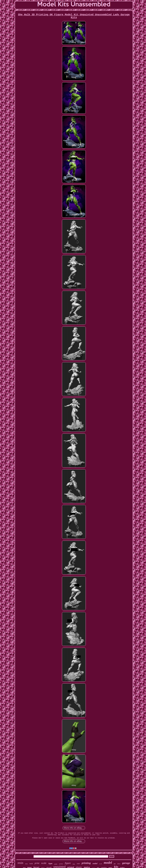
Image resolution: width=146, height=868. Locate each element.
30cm (119, 864)
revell (101, 864)
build (31, 864)
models (56, 864)
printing (86, 863)
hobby (74, 864)
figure (68, 863)
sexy (26, 864)
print (37, 863)
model (108, 863)
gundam (61, 864)
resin (20, 863)
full (115, 864)
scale (44, 863)
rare (78, 863)
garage (126, 863)
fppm (50, 864)
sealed (95, 863)
